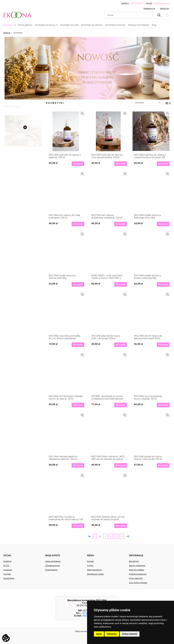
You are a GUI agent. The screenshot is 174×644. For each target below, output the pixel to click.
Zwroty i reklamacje (137, 565)
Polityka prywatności (138, 574)
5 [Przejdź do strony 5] (116, 536)
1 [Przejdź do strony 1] (95, 536)
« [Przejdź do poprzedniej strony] (89, 536)
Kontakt (90, 561)
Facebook (7, 561)
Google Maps (9, 578)
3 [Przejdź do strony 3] (105, 536)
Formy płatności (136, 578)
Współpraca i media (95, 574)
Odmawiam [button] (112, 634)
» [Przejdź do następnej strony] (127, 536)
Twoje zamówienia (53, 561)
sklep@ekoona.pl (162, 3)
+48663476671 (137, 3)
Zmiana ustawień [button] (130, 634)
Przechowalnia (51, 570)
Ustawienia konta (52, 565)
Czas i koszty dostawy (138, 583)
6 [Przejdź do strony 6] (122, 536)
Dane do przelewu (137, 570)
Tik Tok (6, 565)
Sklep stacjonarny (95, 570)
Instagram (8, 570)
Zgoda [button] (99, 634)
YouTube (7, 574)
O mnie (90, 565)
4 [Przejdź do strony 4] (111, 536)
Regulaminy (134, 561)
